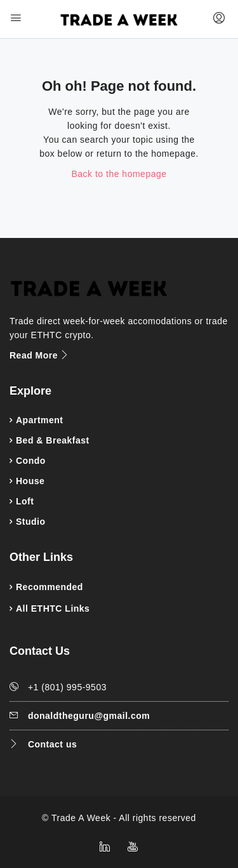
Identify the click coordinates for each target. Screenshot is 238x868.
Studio (31, 522)
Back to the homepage (119, 174)
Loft (25, 501)
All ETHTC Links (53, 608)
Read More (40, 355)
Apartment (40, 420)
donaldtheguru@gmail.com (89, 716)
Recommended (50, 587)
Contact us (52, 744)
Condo (31, 461)
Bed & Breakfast (53, 440)
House (30, 481)
